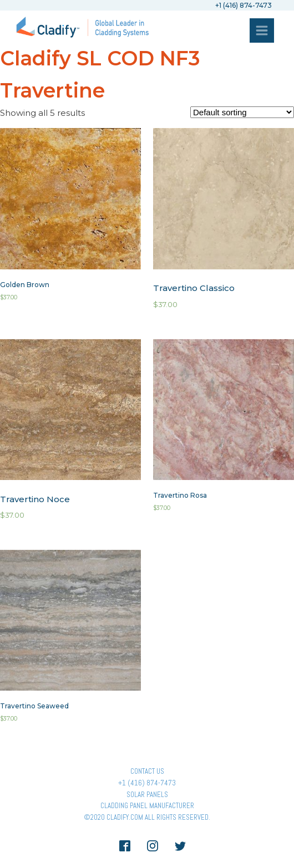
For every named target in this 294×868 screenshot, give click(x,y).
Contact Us (147, 771)
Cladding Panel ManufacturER (147, 806)
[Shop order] (242, 112)
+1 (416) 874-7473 (147, 783)
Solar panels (147, 795)
